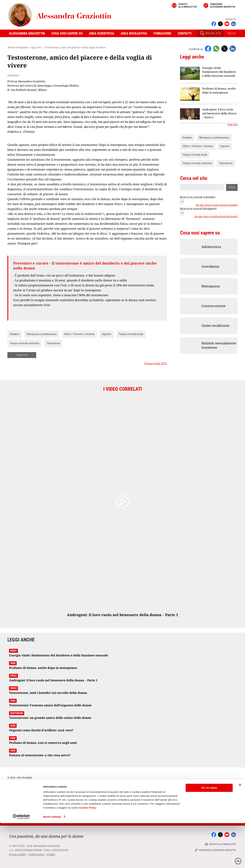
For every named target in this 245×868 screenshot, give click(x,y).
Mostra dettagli (52, 862)
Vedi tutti (233, 125)
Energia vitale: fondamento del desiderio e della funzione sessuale (219, 72)
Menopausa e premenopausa (42, 334)
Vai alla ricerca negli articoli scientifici (217, 205)
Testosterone (53, 343)
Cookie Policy (88, 852)
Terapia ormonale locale (131, 334)
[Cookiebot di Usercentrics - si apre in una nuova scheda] (21, 862)
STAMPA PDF (22, 355)
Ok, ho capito (209, 833)
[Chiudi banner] (240, 830)
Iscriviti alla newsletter (188, 5)
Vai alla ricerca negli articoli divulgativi (216, 217)
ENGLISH (232, 33)
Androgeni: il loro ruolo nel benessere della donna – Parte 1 (219, 113)
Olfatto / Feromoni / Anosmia (79, 334)
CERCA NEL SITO (210, 33)
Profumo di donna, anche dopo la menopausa (219, 90)
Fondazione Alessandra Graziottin (223, 5)
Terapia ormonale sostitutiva (25, 343)
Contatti (185, 33)
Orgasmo (107, 334)
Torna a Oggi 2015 (156, 363)
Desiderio (15, 334)
